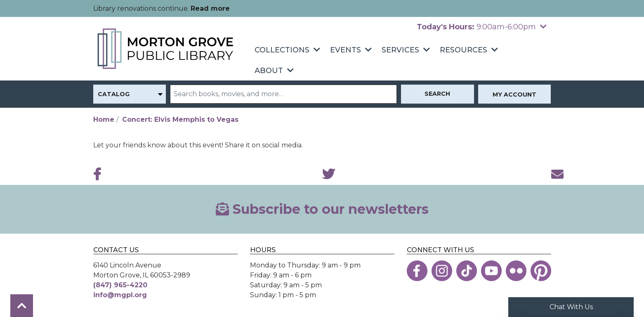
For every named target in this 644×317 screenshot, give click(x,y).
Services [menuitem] (400, 50)
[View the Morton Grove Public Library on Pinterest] (541, 271)
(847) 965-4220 (120, 285)
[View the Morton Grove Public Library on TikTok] (467, 271)
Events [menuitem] (346, 50)
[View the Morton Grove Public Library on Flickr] (516, 271)
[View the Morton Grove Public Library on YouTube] (491, 271)
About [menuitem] (269, 71)
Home (104, 119)
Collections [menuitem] (282, 50)
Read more (210, 8)
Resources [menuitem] (464, 50)
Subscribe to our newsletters (322, 209)
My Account (514, 95)
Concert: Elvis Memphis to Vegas (180, 119)
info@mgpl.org (120, 295)
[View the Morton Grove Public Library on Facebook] (417, 271)
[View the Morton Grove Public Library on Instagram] (442, 271)
